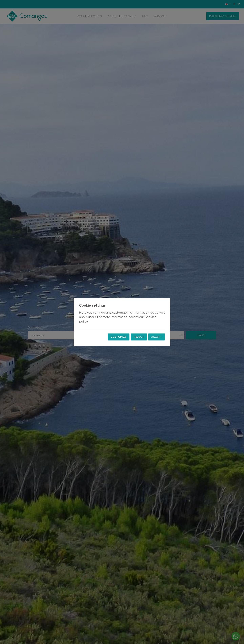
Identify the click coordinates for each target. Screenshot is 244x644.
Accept (157, 337)
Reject (139, 337)
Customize (119, 337)
